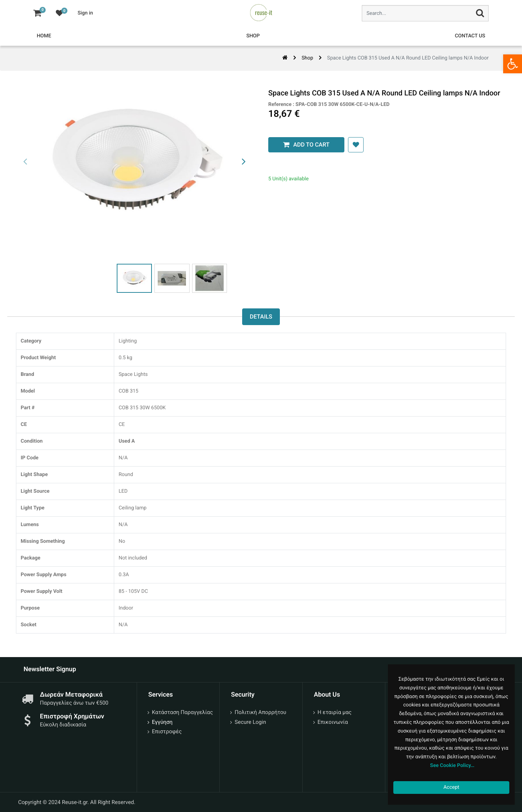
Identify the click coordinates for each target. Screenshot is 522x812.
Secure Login (250, 722)
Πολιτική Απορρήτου (260, 712)
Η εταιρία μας (335, 712)
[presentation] (25, 162)
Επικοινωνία (333, 722)
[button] (350, 145)
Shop (307, 58)
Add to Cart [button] (306, 145)
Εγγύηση (162, 722)
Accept (451, 787)
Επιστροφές (167, 731)
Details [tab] (261, 317)
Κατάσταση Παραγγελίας (182, 712)
